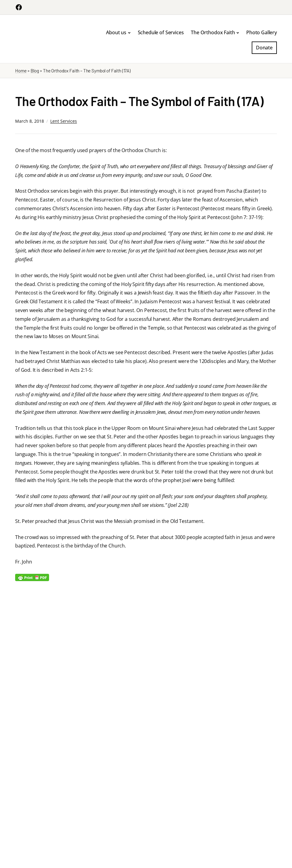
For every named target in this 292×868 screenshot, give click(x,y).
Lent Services (64, 121)
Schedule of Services (161, 32)
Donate (264, 48)
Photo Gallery (262, 32)
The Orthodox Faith (213, 32)
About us (116, 32)
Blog (35, 71)
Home (21, 71)
